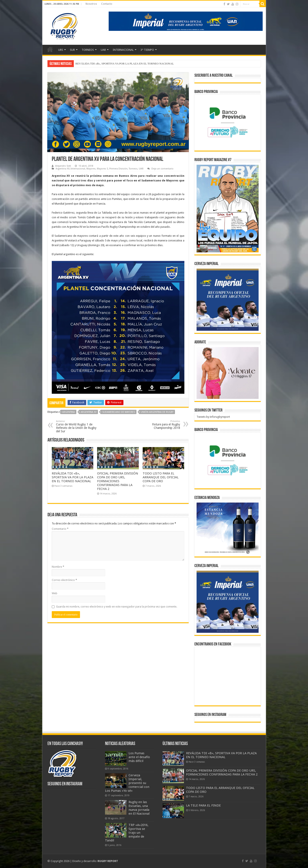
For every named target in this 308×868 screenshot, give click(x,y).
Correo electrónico (64, 580)
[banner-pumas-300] (228, 300)
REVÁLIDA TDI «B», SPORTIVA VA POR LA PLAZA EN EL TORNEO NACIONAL (125, 64)
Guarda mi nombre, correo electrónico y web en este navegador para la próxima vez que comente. (117, 607)
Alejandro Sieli (63, 166)
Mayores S (102, 169)
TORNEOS (88, 50)
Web (55, 593)
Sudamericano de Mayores (119, 412)
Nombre (58, 567)
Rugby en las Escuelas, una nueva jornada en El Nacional (139, 808)
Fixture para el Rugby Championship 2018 (158, 425)
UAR (103, 50)
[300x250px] (228, 528)
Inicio (50, 49)
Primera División (118, 169)
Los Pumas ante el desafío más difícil (139, 757)
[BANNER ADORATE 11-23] (228, 373)
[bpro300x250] (228, 122)
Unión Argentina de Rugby (157, 412)
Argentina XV (62, 169)
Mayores (91, 169)
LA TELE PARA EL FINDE (203, 805)
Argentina (69, 412)
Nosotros (91, 4)
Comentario (60, 529)
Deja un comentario (162, 169)
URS (61, 50)
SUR (72, 50)
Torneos (133, 169)
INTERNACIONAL (123, 50)
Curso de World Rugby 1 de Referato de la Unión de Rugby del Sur (78, 426)
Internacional (78, 169)
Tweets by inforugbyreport (213, 417)
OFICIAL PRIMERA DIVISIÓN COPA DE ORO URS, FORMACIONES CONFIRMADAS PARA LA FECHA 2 (118, 481)
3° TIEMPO (147, 50)
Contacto (107, 4)
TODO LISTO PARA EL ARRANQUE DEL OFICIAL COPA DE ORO (161, 477)
